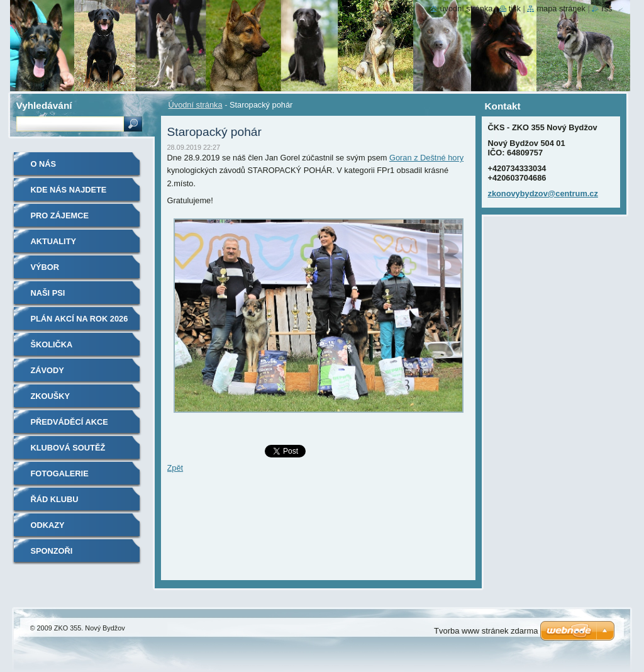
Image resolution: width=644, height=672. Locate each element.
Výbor (45, 267)
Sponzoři (52, 551)
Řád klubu (55, 499)
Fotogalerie (60, 473)
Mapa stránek (561, 8)
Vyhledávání (44, 105)
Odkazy (48, 525)
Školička (52, 344)
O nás (44, 164)
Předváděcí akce (69, 422)
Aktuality (54, 241)
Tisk (515, 8)
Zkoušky (51, 396)
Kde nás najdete (69, 190)
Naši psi (48, 293)
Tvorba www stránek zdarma (486, 631)
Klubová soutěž (68, 448)
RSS (607, 8)
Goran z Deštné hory (426, 158)
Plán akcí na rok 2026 (80, 319)
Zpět (175, 468)
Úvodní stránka (196, 105)
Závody (47, 370)
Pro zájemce (60, 216)
